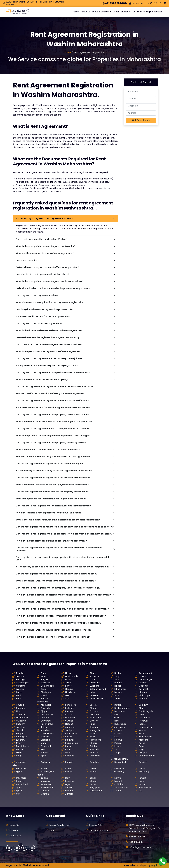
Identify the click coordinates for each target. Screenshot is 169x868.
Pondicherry (22, 746)
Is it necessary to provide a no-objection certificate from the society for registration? (62, 567)
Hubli (92, 724)
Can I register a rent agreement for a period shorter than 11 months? (53, 372)
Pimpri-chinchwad (43, 700)
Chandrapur (22, 683)
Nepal (142, 781)
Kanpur (20, 733)
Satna (117, 749)
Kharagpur (22, 737)
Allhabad (144, 699)
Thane (93, 673)
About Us (85, 12)
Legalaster (157, 865)
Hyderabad (120, 724)
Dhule (68, 679)
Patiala (118, 743)
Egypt (19, 772)
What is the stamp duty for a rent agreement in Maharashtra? (49, 281)
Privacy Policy (96, 825)
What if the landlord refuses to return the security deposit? (48, 450)
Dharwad (45, 718)
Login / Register (154, 12)
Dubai (142, 768)
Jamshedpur (145, 727)
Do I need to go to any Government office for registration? (48, 267)
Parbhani (45, 683)
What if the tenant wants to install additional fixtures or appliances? (53, 602)
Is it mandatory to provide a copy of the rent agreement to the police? (54, 471)
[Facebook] (156, 4)
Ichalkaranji (120, 689)
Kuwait (142, 778)
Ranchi (20, 749)
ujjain (43, 756)
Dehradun (95, 714)
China (93, 768)
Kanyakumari (47, 733)
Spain (19, 791)
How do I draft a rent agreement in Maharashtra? (42, 274)
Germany (119, 772)
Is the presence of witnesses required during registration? (47, 365)
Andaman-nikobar (20, 764)
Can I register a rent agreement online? (37, 295)
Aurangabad (145, 673)
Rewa (44, 749)
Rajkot (142, 746)
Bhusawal (95, 683)
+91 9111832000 (136, 842)
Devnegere (22, 718)
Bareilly (94, 705)
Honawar (144, 721)
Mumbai (20, 673)
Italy (67, 778)
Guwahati (46, 721)
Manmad (144, 692)
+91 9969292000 (137, 837)
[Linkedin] (165, 4)
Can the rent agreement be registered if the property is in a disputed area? (56, 574)
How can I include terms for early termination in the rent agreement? (53, 457)
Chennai (20, 714)
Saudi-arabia (47, 787)
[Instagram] (160, 4)
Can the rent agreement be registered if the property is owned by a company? (58, 623)
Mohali (44, 743)
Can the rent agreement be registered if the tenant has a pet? (49, 464)
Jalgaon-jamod (98, 689)
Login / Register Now (60, 825)
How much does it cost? (29, 260)
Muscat (118, 781)
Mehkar (118, 692)
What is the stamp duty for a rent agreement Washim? (45, 246)
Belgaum (143, 705)
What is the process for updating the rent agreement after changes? (53, 436)
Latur (92, 679)
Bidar (19, 711)
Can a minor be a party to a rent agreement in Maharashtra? (49, 344)
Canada (69, 768)
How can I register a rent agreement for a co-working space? (49, 513)
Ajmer (117, 699)
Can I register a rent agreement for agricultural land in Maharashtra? (53, 506)
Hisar (117, 721)
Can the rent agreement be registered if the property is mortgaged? (53, 478)
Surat (68, 753)
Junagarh (95, 730)
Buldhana (95, 686)
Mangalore (95, 740)
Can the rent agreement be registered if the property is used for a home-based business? (59, 549)
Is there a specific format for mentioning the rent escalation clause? (53, 408)
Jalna (68, 683)
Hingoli (118, 686)
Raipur (118, 746)
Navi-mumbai (72, 676)
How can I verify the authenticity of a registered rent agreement (51, 394)
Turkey (118, 791)
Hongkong (144, 772)
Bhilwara (70, 708)
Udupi (19, 756)
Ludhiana (45, 740)
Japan (93, 778)
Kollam (69, 737)
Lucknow (21, 740)
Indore (142, 724)
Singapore (95, 787)
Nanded (118, 683)
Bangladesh (120, 762)
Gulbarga (21, 721)
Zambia (69, 794)
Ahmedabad (96, 699)
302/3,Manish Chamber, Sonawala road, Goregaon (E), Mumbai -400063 (35, 3)
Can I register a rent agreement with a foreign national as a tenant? (52, 429)
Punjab (69, 746)
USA (18, 794)
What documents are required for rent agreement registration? (50, 302)
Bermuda (21, 768)
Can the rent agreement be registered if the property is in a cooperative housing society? (64, 527)
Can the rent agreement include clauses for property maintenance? (53, 492)
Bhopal (93, 708)
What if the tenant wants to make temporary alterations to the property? (56, 581)
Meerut (118, 740)
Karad (19, 692)
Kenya (118, 778)
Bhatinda (45, 708)
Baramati (144, 689)
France (93, 772)
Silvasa (20, 753)
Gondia (69, 689)
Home (76, 12)
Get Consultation (141, 120)
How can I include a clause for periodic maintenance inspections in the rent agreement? (63, 595)
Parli (18, 695)
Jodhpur (70, 730)
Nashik (118, 673)
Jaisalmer (70, 727)
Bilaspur (94, 711)
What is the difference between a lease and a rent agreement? (50, 330)
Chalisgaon (46, 692)
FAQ (52, 830)
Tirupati (118, 753)
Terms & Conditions (99, 830)
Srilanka (45, 791)
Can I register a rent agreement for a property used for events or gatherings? (58, 588)
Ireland (44, 778)
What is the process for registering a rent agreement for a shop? (51, 499)
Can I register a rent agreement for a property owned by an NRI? (51, 443)
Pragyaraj (46, 746)
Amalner (94, 695)
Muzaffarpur (72, 743)
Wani (68, 695)
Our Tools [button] (138, 12)
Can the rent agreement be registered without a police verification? (53, 401)
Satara (142, 676)
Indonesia (21, 778)
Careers (14, 830)
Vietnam (45, 794)
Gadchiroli (144, 686)
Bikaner (69, 711)
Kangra (118, 730)
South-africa (121, 787)
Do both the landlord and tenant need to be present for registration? (53, 288)
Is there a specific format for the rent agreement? (43, 316)
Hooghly (20, 724)
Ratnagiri (21, 679)
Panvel (69, 686)
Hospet (69, 724)
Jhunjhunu (46, 730)
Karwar (118, 733)
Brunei (44, 768)
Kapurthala (71, 733)
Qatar (19, 787)
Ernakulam (95, 718)
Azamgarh (46, 705)
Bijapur (44, 711)
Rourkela (94, 749)
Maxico (93, 781)
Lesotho (20, 781)
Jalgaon (45, 679)
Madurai (69, 740)
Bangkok (94, 762)
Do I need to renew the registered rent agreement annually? (48, 337)
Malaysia (45, 781)
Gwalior (69, 721)
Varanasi (70, 756)
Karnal (93, 733)
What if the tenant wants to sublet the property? (42, 379)
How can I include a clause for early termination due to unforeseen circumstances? (61, 616)
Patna (142, 743)
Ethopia (69, 772)
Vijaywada (95, 756)
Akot (117, 695)
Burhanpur (120, 711)
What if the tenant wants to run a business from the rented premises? (53, 630)
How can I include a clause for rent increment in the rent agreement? (53, 637)
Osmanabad (47, 686)
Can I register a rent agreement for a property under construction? (52, 415)
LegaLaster (12, 865)
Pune (43, 673)
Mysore (94, 743)
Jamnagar (120, 727)
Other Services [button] (121, 12)
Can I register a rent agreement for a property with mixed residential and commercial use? (62, 558)
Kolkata (45, 737)
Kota (92, 737)
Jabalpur (21, 727)
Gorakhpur (145, 718)
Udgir (92, 692)
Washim (20, 689)
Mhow (19, 743)
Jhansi (19, 730)
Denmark (119, 768)
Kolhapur (94, 676)
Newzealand (47, 784)
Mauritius (70, 781)
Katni (142, 733)
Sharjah (69, 787)
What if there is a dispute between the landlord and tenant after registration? (58, 520)
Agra (68, 699)
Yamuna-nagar (147, 756)
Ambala (20, 705)
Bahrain (69, 762)
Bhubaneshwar (122, 708)
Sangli (117, 676)
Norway (94, 784)
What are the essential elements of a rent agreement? (45, 253)
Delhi (117, 714)
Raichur (94, 746)
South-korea (145, 787)
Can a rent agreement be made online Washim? (42, 239)
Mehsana (144, 740)
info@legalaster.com (140, 3)
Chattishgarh (146, 711)
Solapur (20, 676)
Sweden (69, 791)
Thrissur (94, 753)
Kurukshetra (145, 737)
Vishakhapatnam (120, 759)
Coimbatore (47, 714)
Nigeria (69, 784)
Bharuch (20, 708)
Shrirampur (145, 695)
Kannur (143, 730)
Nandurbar (71, 692)
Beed (43, 689)
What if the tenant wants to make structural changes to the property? (54, 422)
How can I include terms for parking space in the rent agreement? (51, 541)
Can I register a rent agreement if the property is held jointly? (49, 358)
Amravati (45, 676)
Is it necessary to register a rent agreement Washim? (45, 218)
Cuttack (69, 714)
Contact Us (15, 836)
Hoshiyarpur (47, 724)
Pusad (44, 695)
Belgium (143, 762)
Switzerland (96, 791)
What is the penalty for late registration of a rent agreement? (49, 351)
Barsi (19, 699)
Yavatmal (21, 686)
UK (140, 791)
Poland (142, 784)
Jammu (94, 727)
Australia (45, 762)
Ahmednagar (146, 679)
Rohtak (69, 749)
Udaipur (143, 753)
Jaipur (44, 727)
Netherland (22, 784)
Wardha (143, 683)
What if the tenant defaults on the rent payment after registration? (52, 485)
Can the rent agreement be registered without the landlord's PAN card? (54, 386)
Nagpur (69, 673)
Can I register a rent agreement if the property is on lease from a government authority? (64, 534)
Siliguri (142, 749)
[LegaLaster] (18, 12)
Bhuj (141, 708)
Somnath (45, 753)
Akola (117, 679)
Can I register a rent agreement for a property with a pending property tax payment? (62, 609)
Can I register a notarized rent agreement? (39, 323)
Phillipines (119, 784)
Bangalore (71, 705)
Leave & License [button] (101, 12)
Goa (117, 718)
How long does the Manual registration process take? (45, 309)
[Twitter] (151, 4)
